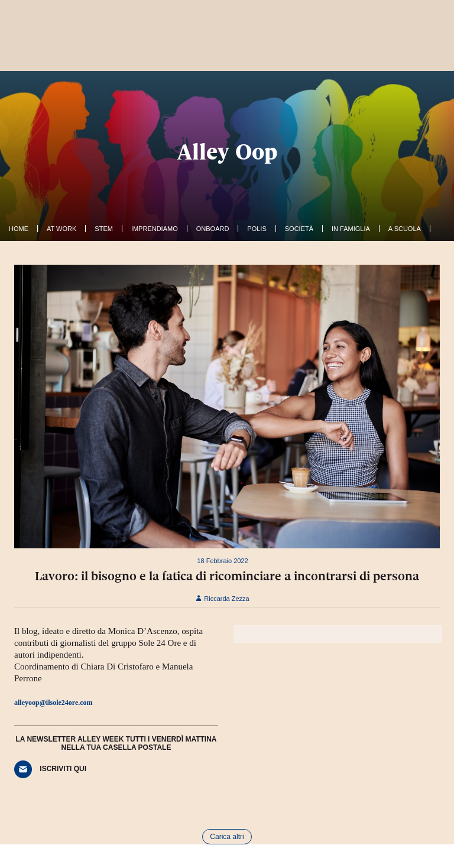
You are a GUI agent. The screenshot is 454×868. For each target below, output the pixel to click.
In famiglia (351, 229)
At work (61, 229)
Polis (257, 229)
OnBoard (213, 229)
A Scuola (405, 229)
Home (19, 229)
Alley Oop (227, 152)
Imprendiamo (155, 229)
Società (299, 229)
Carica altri (227, 837)
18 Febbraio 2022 (222, 561)
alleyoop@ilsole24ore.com (53, 703)
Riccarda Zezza (222, 599)
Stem (104, 229)
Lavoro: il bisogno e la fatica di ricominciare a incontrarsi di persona (227, 576)
